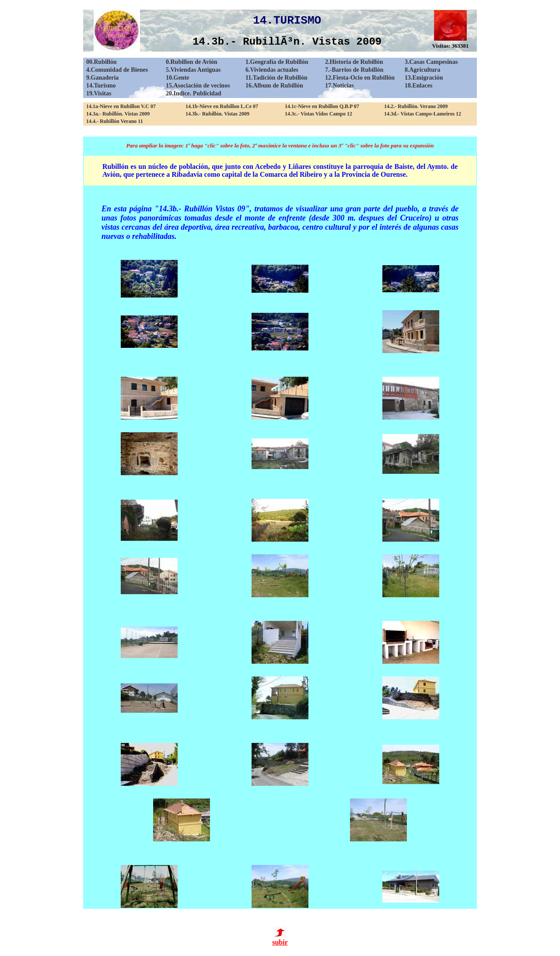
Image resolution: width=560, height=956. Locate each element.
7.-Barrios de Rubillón (354, 70)
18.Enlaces (418, 86)
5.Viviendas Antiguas (193, 70)
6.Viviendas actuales (272, 70)
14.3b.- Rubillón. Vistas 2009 (217, 114)
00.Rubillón (101, 62)
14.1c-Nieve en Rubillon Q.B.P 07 (322, 106)
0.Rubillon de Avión (192, 62)
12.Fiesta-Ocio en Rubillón (360, 78)
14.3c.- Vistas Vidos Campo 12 (318, 114)
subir (280, 939)
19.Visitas (99, 93)
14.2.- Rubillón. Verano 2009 (416, 106)
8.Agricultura (422, 70)
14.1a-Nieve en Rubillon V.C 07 (121, 106)
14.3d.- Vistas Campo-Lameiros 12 (423, 114)
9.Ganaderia (102, 78)
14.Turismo (101, 86)
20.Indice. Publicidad (193, 93)
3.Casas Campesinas (431, 62)
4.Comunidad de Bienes (117, 70)
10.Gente (177, 78)
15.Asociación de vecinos (198, 86)
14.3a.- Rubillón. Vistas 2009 (118, 114)
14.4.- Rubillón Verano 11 (115, 121)
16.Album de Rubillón (274, 86)
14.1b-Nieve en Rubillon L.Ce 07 (222, 106)
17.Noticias (339, 86)
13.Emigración (424, 78)
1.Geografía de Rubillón (277, 62)
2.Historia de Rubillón (354, 62)
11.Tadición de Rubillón (276, 78)
